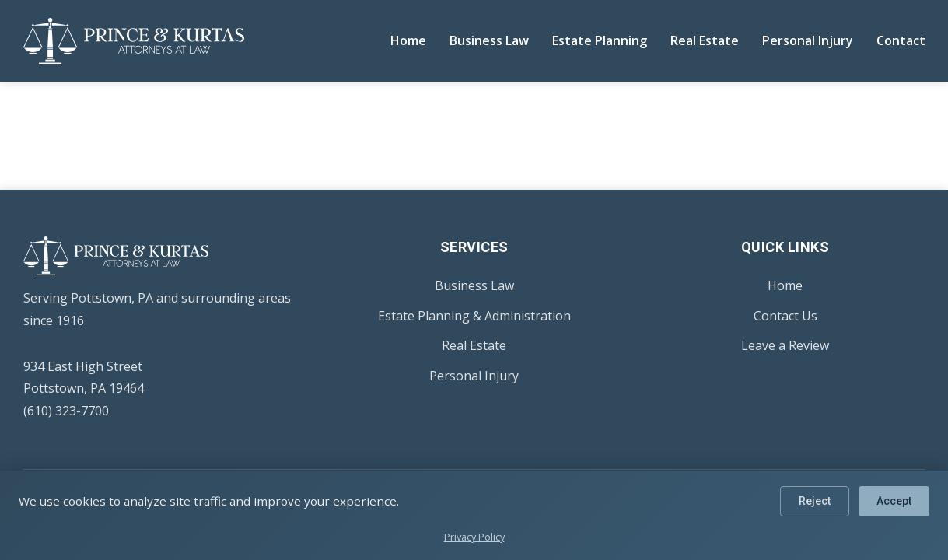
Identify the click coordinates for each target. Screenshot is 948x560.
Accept (893, 502)
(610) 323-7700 (66, 411)
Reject (812, 502)
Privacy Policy (474, 537)
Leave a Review (785, 345)
